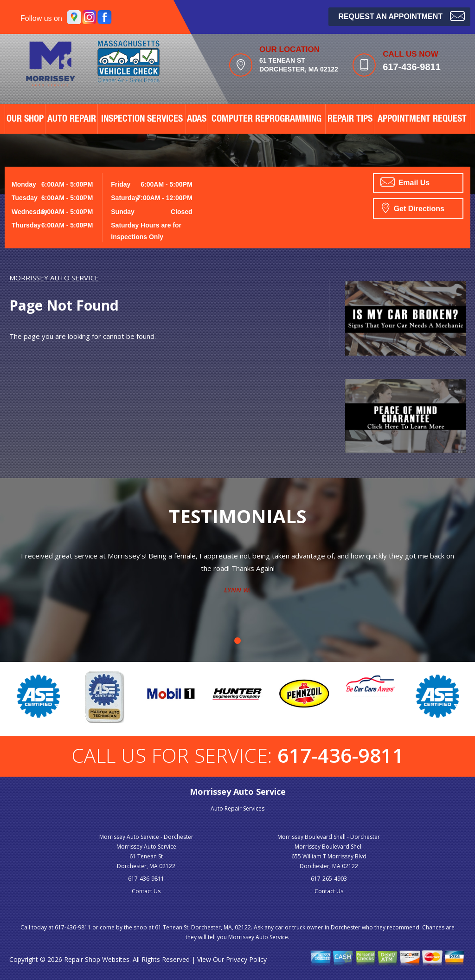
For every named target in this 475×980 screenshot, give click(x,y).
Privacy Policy (246, 959)
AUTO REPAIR (72, 120)
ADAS (197, 120)
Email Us (405, 182)
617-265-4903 (329, 879)
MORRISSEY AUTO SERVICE (54, 278)
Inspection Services (142, 120)
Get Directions (413, 208)
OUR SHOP (25, 120)
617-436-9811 (412, 67)
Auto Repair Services (237, 808)
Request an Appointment (401, 16)
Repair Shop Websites (97, 959)
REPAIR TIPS (350, 120)
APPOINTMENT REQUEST (422, 120)
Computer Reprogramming (266, 120)
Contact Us (146, 891)
